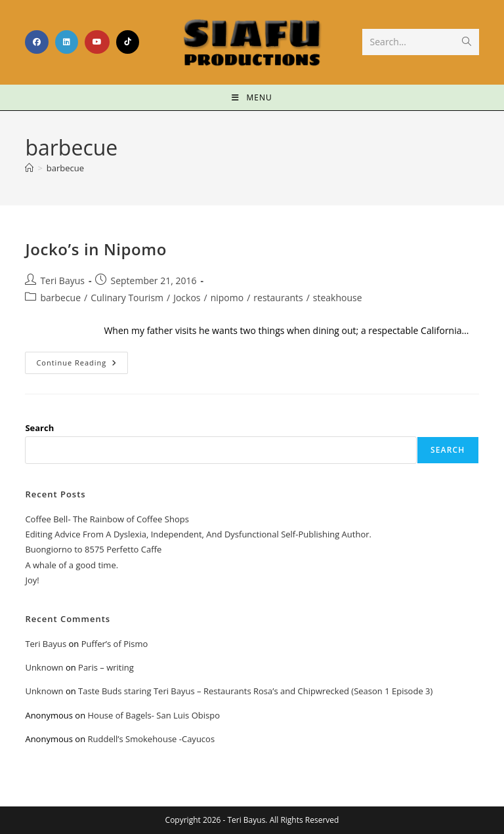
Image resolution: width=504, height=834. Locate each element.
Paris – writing (106, 667)
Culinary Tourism (127, 298)
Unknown (44, 667)
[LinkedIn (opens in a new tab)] (67, 42)
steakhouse (338, 298)
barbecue (65, 168)
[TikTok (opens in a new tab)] (128, 42)
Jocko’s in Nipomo (96, 249)
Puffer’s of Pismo (115, 644)
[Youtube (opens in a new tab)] (97, 42)
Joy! (32, 580)
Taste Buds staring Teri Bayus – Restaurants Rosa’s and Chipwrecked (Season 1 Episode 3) (255, 691)
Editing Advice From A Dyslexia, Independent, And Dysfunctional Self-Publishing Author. (198, 534)
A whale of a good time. (72, 565)
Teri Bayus (62, 281)
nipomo (227, 298)
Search (39, 428)
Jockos (187, 298)
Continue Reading (82, 360)
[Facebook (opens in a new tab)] (37, 42)
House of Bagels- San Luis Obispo (153, 715)
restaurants (278, 298)
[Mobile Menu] (252, 97)
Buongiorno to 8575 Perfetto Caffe (93, 549)
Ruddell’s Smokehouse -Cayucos (151, 739)
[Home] (29, 168)
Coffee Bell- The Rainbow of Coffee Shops (107, 519)
